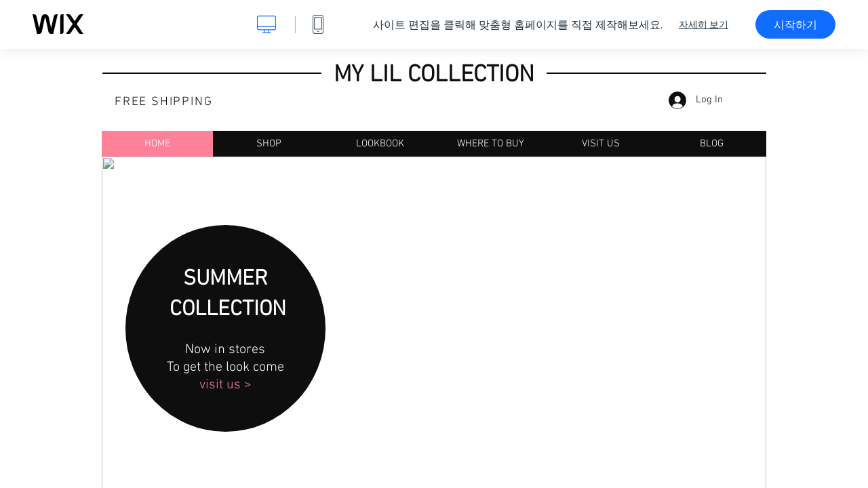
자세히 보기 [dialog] (704, 24)
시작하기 (795, 24)
